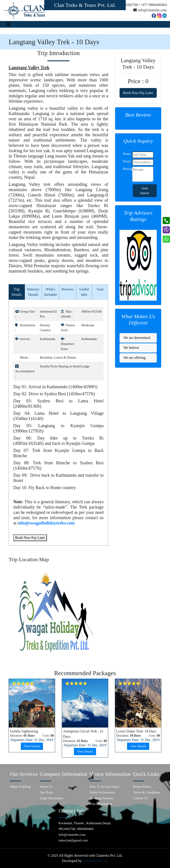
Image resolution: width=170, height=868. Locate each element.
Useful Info (84, 292)
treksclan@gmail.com (73, 840)
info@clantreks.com (72, 835)
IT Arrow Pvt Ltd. (95, 861)
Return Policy (142, 787)
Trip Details (17, 292)
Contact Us (140, 798)
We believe (131, 348)
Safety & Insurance (102, 792)
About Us (46, 787)
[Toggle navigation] (8, 24)
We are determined (137, 338)
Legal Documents (52, 798)
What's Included (50, 292)
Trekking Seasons (101, 798)
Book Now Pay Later (30, 538)
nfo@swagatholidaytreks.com (47, 523)
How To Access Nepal (104, 787)
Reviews (68, 289)
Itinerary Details (33, 292)
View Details (32, 746)
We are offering (135, 358)
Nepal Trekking (20, 787)
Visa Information (101, 804)
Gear (100, 289)
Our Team (46, 792)
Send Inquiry (145, 191)
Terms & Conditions (147, 792)
